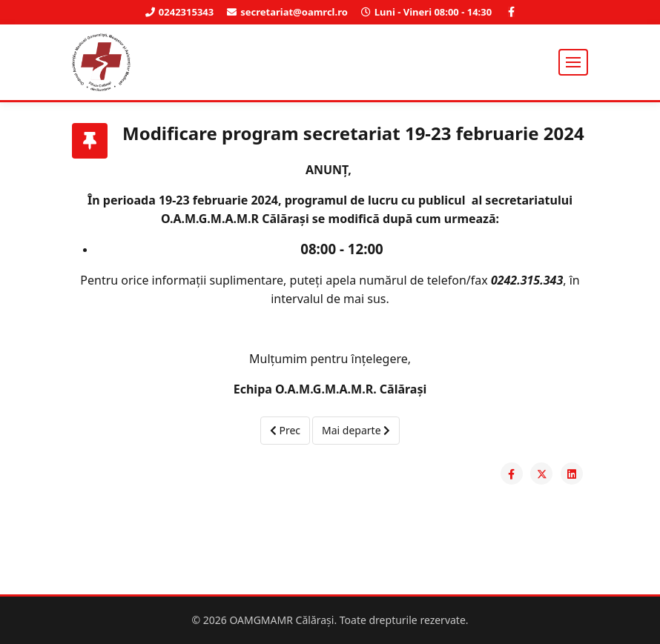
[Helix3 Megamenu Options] (573, 62)
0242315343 (186, 12)
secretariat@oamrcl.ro (294, 12)
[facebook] (511, 12)
